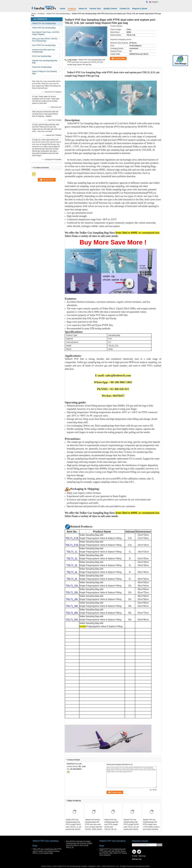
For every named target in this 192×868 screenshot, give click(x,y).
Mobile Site (137, 859)
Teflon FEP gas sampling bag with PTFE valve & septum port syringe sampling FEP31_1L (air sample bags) (47, 851)
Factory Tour (95, 9)
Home (63, 9)
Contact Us (125, 9)
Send (159, 845)
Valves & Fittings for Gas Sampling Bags (44, 73)
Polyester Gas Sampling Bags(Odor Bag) (45, 62)
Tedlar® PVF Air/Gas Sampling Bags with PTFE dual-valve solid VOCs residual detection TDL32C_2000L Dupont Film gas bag (94, 826)
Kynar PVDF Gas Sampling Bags (44, 45)
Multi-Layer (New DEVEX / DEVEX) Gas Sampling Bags (45, 40)
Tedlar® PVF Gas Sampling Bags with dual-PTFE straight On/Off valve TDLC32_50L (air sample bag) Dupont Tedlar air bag (111, 827)
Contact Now (120, 58)
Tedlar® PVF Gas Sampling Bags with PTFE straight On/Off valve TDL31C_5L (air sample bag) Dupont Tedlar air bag (73, 826)
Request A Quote (140, 9)
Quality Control (110, 9)
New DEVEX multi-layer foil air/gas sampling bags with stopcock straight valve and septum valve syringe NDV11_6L (79, 844)
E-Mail (135, 856)
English (155, 2)
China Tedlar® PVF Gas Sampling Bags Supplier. (70, 866)
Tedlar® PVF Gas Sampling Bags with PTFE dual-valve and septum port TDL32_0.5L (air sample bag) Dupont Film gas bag (86, 62)
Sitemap (142, 856)
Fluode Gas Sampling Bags (42, 67)
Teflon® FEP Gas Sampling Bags (44, 28)
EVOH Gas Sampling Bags (42, 56)
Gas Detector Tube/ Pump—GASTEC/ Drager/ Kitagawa (46, 33)
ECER (147, 866)
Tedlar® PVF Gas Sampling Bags (58, 14)
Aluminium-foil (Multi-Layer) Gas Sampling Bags (44, 51)
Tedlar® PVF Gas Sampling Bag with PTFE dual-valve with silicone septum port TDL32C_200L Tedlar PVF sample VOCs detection (113, 852)
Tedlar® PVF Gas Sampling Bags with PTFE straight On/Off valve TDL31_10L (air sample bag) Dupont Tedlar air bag (131, 826)
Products (72, 9)
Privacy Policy (46, 866)
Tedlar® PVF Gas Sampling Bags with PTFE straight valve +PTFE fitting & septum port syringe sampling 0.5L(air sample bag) (151, 826)
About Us (83, 9)
